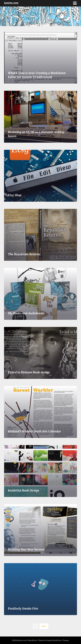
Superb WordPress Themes (58, 640)
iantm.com (11, 3)
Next (44, 626)
